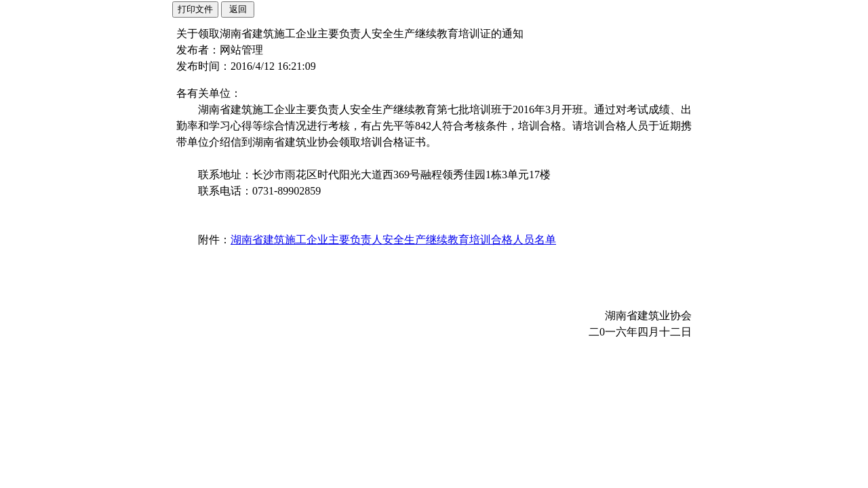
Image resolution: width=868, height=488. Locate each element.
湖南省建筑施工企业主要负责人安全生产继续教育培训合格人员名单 (393, 240)
